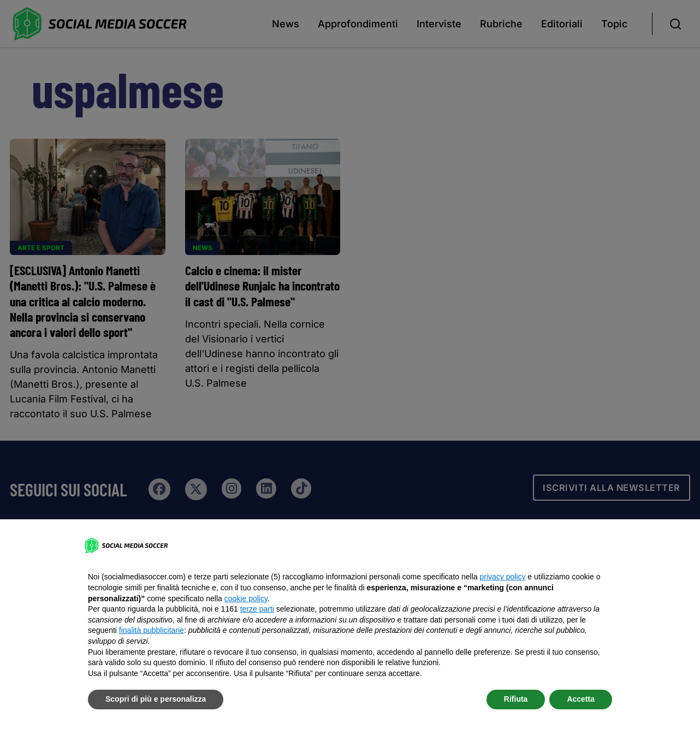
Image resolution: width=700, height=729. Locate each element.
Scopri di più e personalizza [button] (156, 699)
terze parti (257, 609)
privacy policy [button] (502, 577)
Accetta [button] (581, 699)
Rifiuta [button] (516, 699)
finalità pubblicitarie (152, 630)
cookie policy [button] (246, 598)
